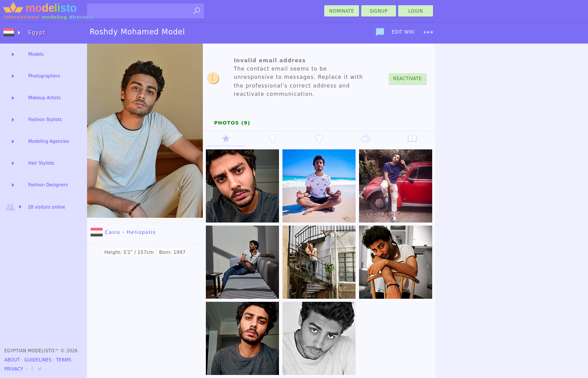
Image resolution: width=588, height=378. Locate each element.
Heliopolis (141, 232)
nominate (342, 11)
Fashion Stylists (45, 120)
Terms (64, 360)
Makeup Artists (44, 98)
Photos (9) (232, 123)
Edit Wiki (403, 32)
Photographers (44, 76)
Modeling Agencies (49, 141)
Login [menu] (416, 11)
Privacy (14, 369)
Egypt (37, 33)
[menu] (428, 32)
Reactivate (407, 79)
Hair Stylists (41, 163)
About (12, 360)
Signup (379, 11)
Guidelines (38, 360)
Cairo (105, 232)
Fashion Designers (48, 185)
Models (36, 54)
